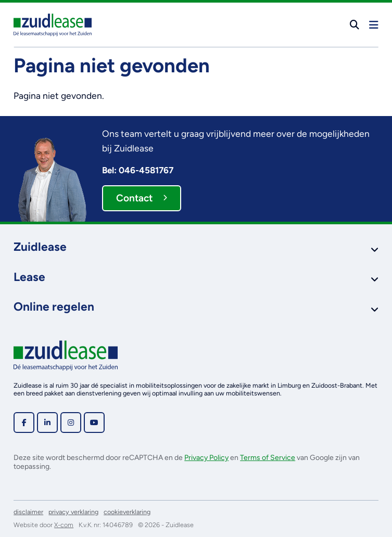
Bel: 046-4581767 (138, 170)
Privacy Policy (206, 458)
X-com (64, 525)
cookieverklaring (127, 512)
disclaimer (28, 512)
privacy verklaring (73, 512)
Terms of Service (268, 458)
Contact (142, 198)
